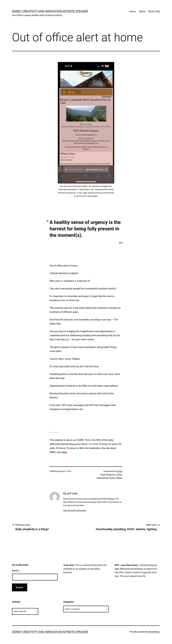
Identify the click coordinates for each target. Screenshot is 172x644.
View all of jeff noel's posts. (75, 510)
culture (119, 475)
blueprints (111, 475)
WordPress (154, 632)
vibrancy (119, 478)
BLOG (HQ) (154, 11)
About (142, 11)
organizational (103, 478)
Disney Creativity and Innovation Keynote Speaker (50, 11)
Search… (16, 570)
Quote (112, 478)
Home (133, 11)
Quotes (119, 471)
